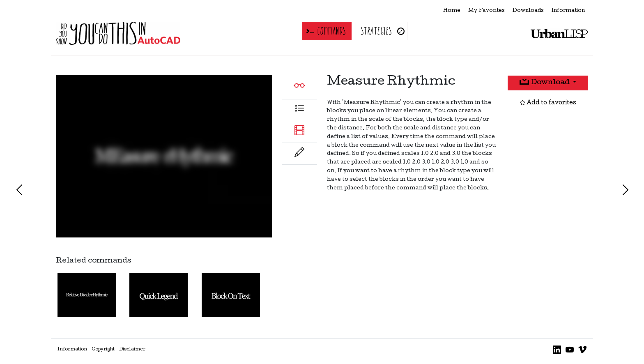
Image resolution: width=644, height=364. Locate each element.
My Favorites (486, 11)
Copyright (103, 350)
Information (568, 11)
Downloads (528, 11)
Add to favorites (548, 103)
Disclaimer (132, 350)
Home (452, 11)
